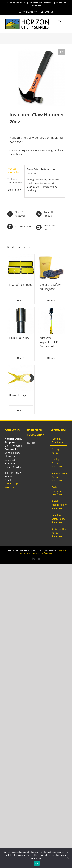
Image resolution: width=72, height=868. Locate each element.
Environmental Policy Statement (59, 477)
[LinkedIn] (28, 443)
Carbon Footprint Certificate (57, 491)
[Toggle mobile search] (59, 20)
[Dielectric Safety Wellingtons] (51, 267)
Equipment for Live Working (37, 150)
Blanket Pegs (17, 395)
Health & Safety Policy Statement (58, 519)
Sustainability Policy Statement (59, 533)
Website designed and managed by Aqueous (43, 552)
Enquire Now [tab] (14, 190)
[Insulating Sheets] (21, 267)
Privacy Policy (55, 451)
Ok (37, 863)
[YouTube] (33, 443)
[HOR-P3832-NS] (21, 321)
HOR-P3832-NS (19, 338)
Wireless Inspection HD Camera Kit (49, 342)
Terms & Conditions (57, 440)
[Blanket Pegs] (21, 378)
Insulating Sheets (20, 285)
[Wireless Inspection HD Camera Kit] (51, 321)
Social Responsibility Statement (59, 505)
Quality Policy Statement (57, 463)
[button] (62, 52)
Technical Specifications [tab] (15, 181)
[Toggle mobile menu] (66, 20)
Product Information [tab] (14, 170)
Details (22, 301)
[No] (68, 858)
